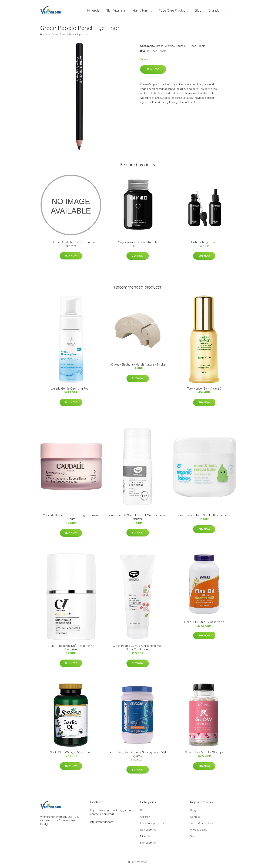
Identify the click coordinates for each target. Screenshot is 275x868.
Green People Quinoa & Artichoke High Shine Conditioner (137, 648)
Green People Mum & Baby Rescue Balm (204, 515)
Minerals (93, 10)
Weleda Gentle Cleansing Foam (71, 389)
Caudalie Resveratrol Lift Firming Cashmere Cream (71, 517)
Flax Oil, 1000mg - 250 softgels (204, 622)
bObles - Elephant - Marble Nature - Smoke (138, 364)
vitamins (170, 46)
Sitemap (195, 836)
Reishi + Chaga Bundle (204, 242)
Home (44, 34)
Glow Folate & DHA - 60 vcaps (204, 752)
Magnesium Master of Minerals (138, 242)
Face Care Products (173, 10)
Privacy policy (199, 830)
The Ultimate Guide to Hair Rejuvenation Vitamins (71, 244)
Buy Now (153, 69)
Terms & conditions (202, 823)
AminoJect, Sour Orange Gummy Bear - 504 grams (138, 754)
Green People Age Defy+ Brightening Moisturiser (71, 648)
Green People (197, 46)
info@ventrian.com (102, 822)
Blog (198, 10)
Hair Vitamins (142, 10)
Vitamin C (182, 46)
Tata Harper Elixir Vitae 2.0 (204, 389)
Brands (214, 10)
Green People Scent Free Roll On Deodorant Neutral (137, 517)
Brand (160, 46)
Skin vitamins (148, 843)
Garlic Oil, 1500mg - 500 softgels (71, 752)
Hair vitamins (148, 830)
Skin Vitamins (116, 10)
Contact (195, 817)
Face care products (152, 823)
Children (145, 817)
